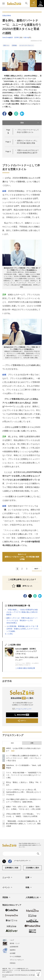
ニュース (7, 878)
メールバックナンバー (22, 709)
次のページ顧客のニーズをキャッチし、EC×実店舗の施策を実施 (22, 557)
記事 (29, 878)
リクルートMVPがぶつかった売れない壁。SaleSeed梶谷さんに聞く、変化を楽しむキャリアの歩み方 (24, 792)
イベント (7, 887)
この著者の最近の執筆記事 (25, 668)
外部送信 (13, 963)
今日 (12, 743)
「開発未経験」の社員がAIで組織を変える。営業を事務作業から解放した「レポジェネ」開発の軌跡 (23, 824)
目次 (30, 123)
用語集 (7, 897)
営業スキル (6, 45)
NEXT (37, 569)
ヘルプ (12, 940)
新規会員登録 (22, 715)
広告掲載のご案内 (32, 868)
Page (8, 142)
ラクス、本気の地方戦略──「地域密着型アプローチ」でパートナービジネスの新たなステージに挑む (24, 775)
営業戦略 (14, 45)
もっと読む (9, 634)
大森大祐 (26, 38)
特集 (29, 887)
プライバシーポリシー (17, 960)
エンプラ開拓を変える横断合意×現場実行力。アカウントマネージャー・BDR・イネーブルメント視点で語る (24, 758)
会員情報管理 (14, 947)
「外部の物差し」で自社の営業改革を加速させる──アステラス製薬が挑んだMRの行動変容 (22, 612)
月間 (32, 743)
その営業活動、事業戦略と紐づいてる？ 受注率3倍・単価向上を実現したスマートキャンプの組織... (23, 629)
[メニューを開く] (4, 4)
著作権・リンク (15, 943)
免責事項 (13, 950)
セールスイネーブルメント (27, 45)
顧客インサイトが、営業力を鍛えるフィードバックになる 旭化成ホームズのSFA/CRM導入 (22, 620)
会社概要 (13, 953)
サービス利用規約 (15, 957)
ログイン (22, 721)
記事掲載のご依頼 (12, 868)
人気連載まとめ (33, 897)
